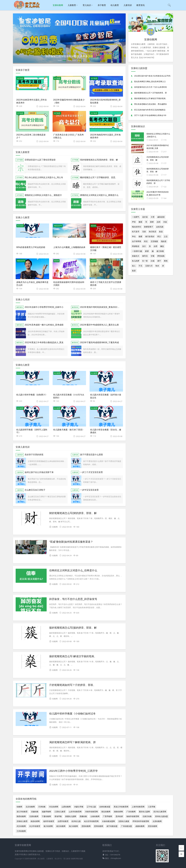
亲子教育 (102, 5)
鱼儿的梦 (136, 261)
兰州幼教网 (21, 831)
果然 (166, 261)
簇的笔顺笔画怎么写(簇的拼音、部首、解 (73, 628)
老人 (134, 266)
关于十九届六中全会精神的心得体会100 (150, 115)
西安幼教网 (153, 826)
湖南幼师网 (118, 812)
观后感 (93, 226)
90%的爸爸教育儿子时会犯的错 (31, 247)
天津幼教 (42, 807)
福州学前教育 (49, 821)
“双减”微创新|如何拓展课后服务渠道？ (71, 542)
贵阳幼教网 (86, 826)
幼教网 (19, 807)
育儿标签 (67, 859)
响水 (157, 266)
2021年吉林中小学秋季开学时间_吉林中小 (44, 307)
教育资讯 (141, 5)
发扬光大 (136, 256)
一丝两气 (136, 217)
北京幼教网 (30, 807)
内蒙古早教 (79, 807)
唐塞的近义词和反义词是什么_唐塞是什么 (99, 195)
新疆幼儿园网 (71, 816)
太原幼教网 (157, 821)
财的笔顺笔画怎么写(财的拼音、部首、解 (73, 513)
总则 (158, 222)
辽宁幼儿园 (91, 807)
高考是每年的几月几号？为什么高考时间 (150, 87)
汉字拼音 (20, 177)
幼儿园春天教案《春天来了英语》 (69, 430)
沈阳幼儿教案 (124, 821)
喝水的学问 (137, 227)
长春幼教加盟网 (109, 821)
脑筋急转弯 (58, 226)
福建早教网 (46, 812)
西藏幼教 (83, 816)
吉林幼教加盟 (105, 807)
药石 (146, 241)
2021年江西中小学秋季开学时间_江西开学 (73, 771)
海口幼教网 (73, 826)
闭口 (159, 236)
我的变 (164, 241)
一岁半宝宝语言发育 (89, 490)
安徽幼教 (35, 812)
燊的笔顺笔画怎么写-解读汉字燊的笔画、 (73, 656)
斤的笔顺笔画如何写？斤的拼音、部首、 (72, 685)
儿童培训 (128, 5)
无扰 (144, 232)
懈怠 (162, 246)
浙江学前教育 (22, 812)
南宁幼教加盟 (112, 826)
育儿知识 (87, 5)
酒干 (159, 261)
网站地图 (79, 859)
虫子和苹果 (137, 241)
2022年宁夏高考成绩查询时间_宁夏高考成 (100, 342)
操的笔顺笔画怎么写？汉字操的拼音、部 (150, 93)
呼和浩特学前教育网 (141, 821)
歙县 (161, 232)
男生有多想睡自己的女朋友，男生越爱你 (150, 104)
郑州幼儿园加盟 (161, 816)
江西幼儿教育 (60, 812)
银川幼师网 (48, 826)
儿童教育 (72, 5)
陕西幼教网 (21, 816)
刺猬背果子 (149, 227)
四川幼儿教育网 (160, 812)
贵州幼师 (119, 816)
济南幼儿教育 (22, 821)
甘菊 (153, 256)
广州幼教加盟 (126, 826)
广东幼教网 (131, 812)
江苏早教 (152, 807)
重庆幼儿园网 (144, 812)
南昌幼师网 (35, 821)
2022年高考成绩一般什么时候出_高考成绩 (44, 325)
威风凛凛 (161, 217)
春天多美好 (150, 236)
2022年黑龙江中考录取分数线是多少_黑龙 (44, 342)
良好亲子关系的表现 (34, 455)
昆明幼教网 (99, 826)
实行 (144, 246)
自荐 (156, 246)
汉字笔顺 (20, 160)
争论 (134, 236)
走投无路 (160, 227)
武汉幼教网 (21, 826)
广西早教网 (107, 816)
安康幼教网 (58, 5)
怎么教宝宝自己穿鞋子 (35, 490)
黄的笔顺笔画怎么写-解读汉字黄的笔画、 (151, 98)
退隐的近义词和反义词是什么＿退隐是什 (43, 195)
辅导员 (145, 256)
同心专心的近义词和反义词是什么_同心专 (44, 177)
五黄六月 (149, 266)
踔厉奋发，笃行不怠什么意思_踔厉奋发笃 (73, 599)
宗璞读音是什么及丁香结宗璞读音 (40, 160)
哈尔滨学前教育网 (91, 821)
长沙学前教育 (35, 826)
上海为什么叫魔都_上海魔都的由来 (69, 247)
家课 (147, 251)
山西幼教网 (66, 807)
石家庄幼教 (147, 816)
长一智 (145, 261)
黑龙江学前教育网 (121, 807)
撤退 (140, 222)
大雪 (153, 217)
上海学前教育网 (138, 807)
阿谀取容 (136, 246)
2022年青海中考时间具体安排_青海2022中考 (101, 307)
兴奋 (165, 222)
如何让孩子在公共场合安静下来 (39, 472)
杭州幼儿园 (76, 821)
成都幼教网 (140, 826)
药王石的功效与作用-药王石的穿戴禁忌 (150, 110)
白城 (153, 261)
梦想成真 (161, 256)
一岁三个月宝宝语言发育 (91, 472)
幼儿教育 (115, 5)
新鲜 (152, 222)
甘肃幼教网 (34, 816)
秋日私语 (153, 232)
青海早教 (58, 816)
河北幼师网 (54, 807)
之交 (166, 236)
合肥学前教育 (63, 821)
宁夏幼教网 (46, 816)
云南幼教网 (95, 816)
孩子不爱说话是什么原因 (91, 455)
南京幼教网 (61, 826)
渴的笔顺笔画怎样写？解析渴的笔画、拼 (72, 742)
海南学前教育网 (133, 816)
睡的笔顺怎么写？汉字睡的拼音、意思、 (99, 177)
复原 (134, 271)
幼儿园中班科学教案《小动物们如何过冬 (72, 714)
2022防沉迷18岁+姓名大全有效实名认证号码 (152, 76)
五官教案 (154, 241)
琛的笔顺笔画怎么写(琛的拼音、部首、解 (99, 160)
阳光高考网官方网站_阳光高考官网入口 (150, 81)
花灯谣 (145, 217)
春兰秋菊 (160, 251)
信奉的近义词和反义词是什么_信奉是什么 (73, 570)
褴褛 (140, 236)
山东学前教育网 (75, 812)
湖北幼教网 (106, 812)
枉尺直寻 (136, 232)
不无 (140, 266)
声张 (134, 222)
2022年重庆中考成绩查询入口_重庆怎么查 (100, 325)
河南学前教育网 (91, 812)
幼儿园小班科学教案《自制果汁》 (32, 395)
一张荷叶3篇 (137, 251)
